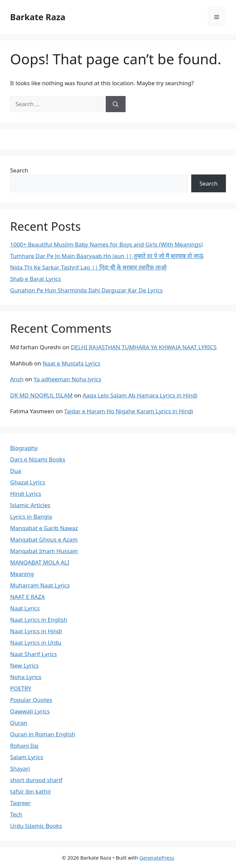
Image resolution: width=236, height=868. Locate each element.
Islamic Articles (30, 505)
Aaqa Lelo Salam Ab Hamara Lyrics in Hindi (140, 395)
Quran (19, 723)
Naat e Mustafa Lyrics (72, 363)
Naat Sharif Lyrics (33, 654)
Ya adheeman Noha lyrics (68, 379)
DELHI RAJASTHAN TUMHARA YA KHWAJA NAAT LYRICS (144, 347)
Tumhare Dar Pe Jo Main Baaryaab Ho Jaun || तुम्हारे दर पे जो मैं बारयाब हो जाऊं (107, 256)
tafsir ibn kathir (31, 791)
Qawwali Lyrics (30, 711)
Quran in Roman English (43, 734)
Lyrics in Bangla (31, 517)
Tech (16, 814)
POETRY (21, 688)
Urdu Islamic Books (36, 826)
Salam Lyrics (27, 757)
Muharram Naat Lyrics (40, 585)
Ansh (17, 379)
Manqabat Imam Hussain (44, 551)
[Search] (116, 104)
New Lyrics (24, 665)
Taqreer (20, 803)
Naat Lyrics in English (39, 620)
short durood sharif (36, 780)
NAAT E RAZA (27, 597)
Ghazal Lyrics (28, 482)
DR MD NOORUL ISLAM (41, 395)
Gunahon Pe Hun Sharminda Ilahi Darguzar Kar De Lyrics (87, 290)
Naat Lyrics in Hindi (36, 631)
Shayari (20, 768)
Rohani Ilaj (24, 746)
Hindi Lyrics (26, 494)
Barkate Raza (38, 17)
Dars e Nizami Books (38, 459)
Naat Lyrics (25, 608)
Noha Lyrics (26, 677)
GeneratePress (157, 858)
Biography (24, 448)
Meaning (22, 574)
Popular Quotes (31, 700)
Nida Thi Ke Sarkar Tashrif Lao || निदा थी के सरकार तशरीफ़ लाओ (88, 267)
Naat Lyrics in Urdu (36, 642)
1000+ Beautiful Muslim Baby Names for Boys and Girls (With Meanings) (106, 244)
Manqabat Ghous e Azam (44, 539)
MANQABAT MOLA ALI (40, 562)
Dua (15, 471)
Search (19, 170)
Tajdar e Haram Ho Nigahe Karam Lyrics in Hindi (128, 411)
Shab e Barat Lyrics (36, 279)
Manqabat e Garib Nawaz (44, 528)
